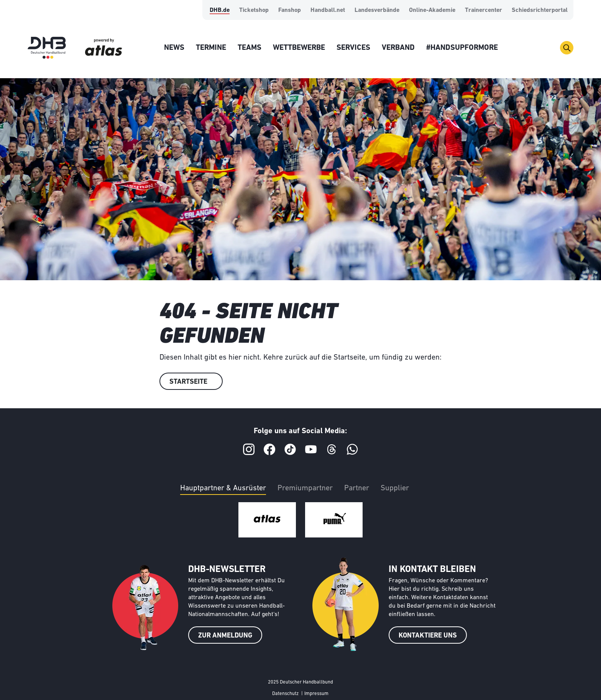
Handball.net (328, 10)
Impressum (316, 694)
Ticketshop (254, 10)
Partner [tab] (357, 488)
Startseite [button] (188, 382)
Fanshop (290, 10)
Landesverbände (377, 10)
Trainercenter (484, 10)
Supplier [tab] (395, 488)
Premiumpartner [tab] (305, 488)
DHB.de (220, 10)
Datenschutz (285, 694)
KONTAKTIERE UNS (428, 636)
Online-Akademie (432, 10)
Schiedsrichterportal (540, 10)
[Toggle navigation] (567, 48)
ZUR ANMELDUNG (225, 636)
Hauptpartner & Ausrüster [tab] (223, 488)
